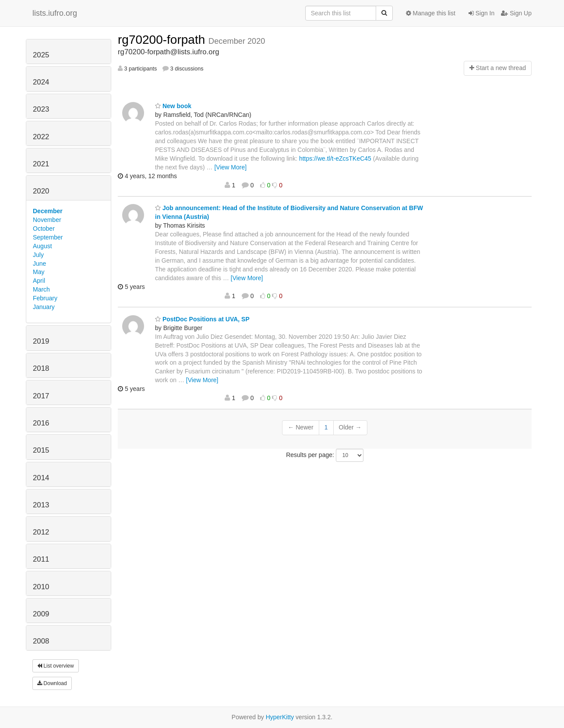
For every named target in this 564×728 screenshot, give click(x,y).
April (39, 281)
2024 (41, 82)
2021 (41, 164)
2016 (41, 423)
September (48, 237)
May (39, 272)
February (45, 298)
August (42, 246)
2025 (41, 55)
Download (52, 683)
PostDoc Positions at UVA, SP (202, 319)
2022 (41, 137)
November (47, 220)
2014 (41, 478)
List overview (56, 666)
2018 (41, 368)
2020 (41, 191)
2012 (41, 532)
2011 (41, 559)
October (44, 229)
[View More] (230, 167)
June (39, 264)
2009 (41, 614)
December (48, 211)
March (41, 289)
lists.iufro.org (55, 13)
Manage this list (431, 13)
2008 (41, 641)
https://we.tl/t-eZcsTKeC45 (335, 158)
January (44, 307)
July (38, 255)
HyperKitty (280, 717)
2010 (41, 587)
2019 (41, 341)
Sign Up (516, 13)
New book (173, 106)
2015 (41, 450)
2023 (41, 109)
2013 (41, 505)
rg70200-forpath (163, 40)
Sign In (481, 13)
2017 (41, 396)
